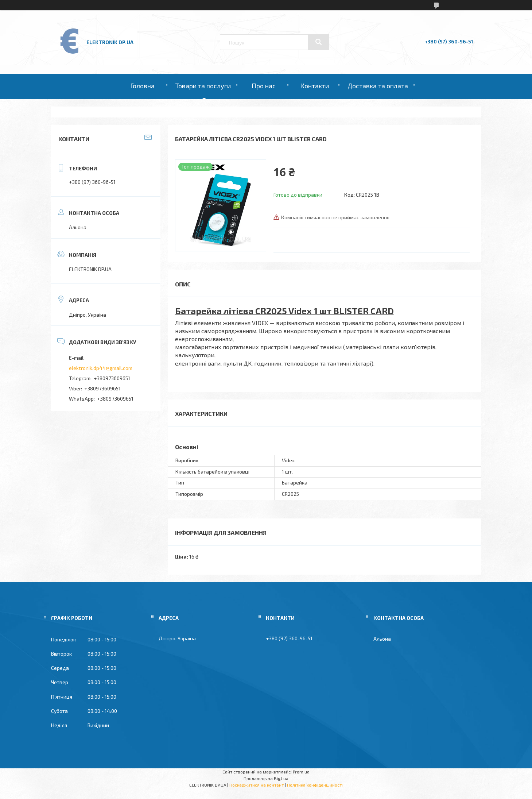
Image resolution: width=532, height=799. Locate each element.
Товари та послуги (203, 86)
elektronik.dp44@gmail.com (101, 368)
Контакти (314, 86)
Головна (142, 86)
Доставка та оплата (378, 86)
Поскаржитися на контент (257, 785)
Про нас (264, 86)
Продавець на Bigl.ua (266, 778)
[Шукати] (319, 42)
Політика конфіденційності (315, 785)
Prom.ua (301, 772)
